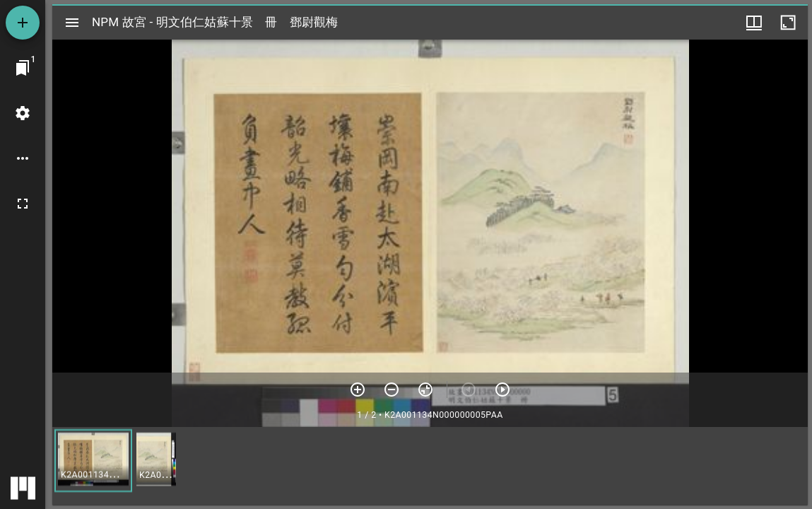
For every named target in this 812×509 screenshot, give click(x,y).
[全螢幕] (23, 204)
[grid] (430, 466)
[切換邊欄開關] (72, 23)
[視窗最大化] (788, 23)
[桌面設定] (23, 113)
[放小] (392, 390)
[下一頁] (502, 390)
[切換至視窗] (23, 68)
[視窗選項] (754, 23)
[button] (93, 461)
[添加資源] (23, 23)
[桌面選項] (23, 158)
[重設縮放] (425, 390)
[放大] (358, 390)
